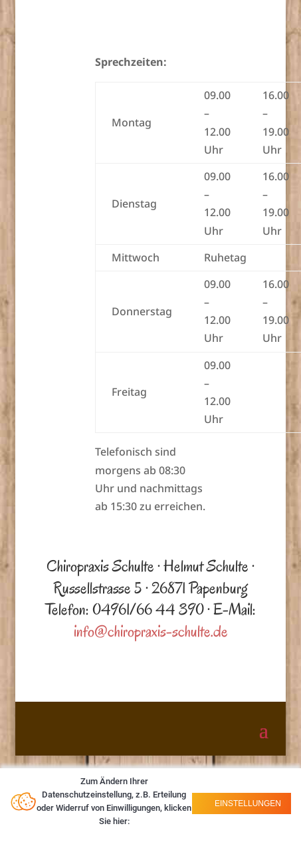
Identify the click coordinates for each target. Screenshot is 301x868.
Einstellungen (247, 803)
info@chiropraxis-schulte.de (151, 631)
